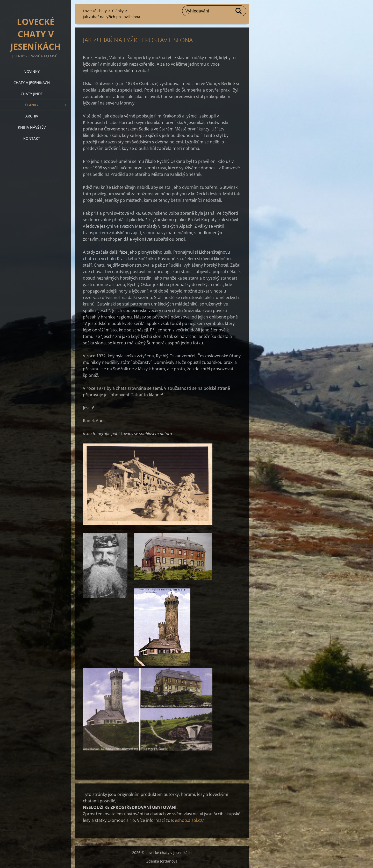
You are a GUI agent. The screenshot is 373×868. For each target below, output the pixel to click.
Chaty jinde (32, 94)
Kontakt (32, 138)
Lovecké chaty (95, 11)
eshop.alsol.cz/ (189, 820)
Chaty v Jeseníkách (32, 83)
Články (32, 105)
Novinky (32, 71)
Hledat (239, 11)
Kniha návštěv (32, 127)
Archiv (32, 116)
